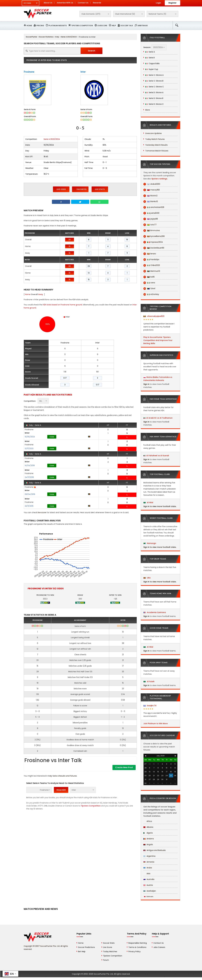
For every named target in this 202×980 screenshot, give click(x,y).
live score (42, 512)
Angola (148, 844)
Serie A (150, 52)
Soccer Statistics (46, 37)
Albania (148, 827)
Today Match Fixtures (155, 139)
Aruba (148, 868)
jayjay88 (151, 219)
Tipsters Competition (82, 26)
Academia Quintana (155, 612)
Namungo (150, 543)
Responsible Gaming (138, 943)
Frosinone (29, 72)
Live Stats (100, 189)
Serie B (150, 58)
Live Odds (61, 189)
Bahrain (148, 897)
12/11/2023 (29, 448)
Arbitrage (143, 26)
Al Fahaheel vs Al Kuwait (158, 456)
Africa (148, 821)
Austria (148, 885)
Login (158, 3)
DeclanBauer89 (154, 248)
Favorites (80, 189)
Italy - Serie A (33, 425)
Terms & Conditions (137, 947)
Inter (83, 72)
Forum (106, 960)
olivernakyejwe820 (154, 316)
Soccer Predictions (86, 947)
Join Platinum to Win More (155, 724)
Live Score (108, 947)
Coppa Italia (152, 63)
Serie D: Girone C (154, 104)
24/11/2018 (29, 477)
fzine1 (149, 289)
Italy (57, 37)
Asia (147, 873)
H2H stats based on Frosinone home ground (63, 305)
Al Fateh (149, 681)
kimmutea (152, 230)
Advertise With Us (65, 3)
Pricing (40, 26)
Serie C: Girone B (154, 81)
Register (172, 3)
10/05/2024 (30, 437)
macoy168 (151, 190)
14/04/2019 (30, 466)
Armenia (149, 862)
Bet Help (82, 952)
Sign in (146, 384)
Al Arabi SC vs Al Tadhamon (159, 418)
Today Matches (110, 952)
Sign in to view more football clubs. (160, 506)
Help (114, 26)
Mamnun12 (152, 271)
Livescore (102, 26)
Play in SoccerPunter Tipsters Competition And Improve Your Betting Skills (158, 340)
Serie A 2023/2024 (69, 37)
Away (41, 294)
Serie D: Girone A (154, 92)
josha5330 (151, 213)
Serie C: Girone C (155, 87)
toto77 (150, 225)
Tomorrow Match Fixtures (157, 151)
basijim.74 (150, 706)
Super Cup (152, 69)
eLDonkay (151, 294)
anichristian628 (154, 207)
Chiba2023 (152, 265)
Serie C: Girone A (154, 75)
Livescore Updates (153, 133)
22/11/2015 (29, 506)
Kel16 (149, 277)
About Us (48, 3)
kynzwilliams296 (154, 236)
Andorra (149, 839)
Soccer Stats (109, 943)
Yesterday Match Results (156, 145)
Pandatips (151, 260)
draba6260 (152, 184)
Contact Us (83, 3)
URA (147, 578)
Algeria (148, 833)
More (148, 110)
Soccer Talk (127, 26)
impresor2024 (153, 242)
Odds (52, 437)
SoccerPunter (31, 37)
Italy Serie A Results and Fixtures (63, 776)
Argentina (149, 856)
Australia (149, 879)
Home (29, 26)
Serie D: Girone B (154, 98)
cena (149, 283)
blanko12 (151, 201)
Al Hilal (148, 503)
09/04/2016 (30, 494)
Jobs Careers (159, 947)
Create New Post (124, 767)
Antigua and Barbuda (154, 850)
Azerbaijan (150, 891)
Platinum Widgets (58, 26)
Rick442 (150, 196)
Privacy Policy (134, 952)
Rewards (97, 3)
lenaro (150, 254)
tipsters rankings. (159, 179)
